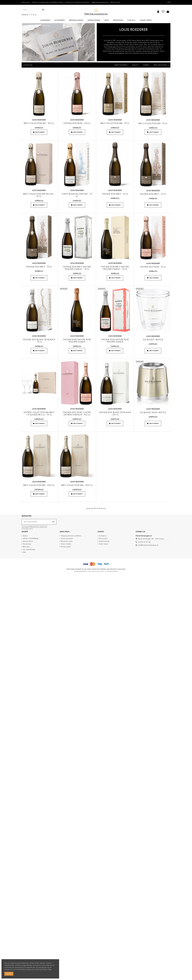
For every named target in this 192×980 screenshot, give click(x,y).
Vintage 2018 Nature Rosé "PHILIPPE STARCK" (77, 341)
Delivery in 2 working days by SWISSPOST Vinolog (48, 2)
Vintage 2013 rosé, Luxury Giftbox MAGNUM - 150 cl (77, 414)
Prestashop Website (112, 571)
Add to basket (39, 132)
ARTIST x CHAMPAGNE (31, 538)
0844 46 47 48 (115, 2)
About (25, 536)
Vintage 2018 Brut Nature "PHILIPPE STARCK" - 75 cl (115, 268)
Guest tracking (104, 541)
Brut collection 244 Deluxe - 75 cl (39, 195)
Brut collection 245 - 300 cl (39, 485)
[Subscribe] (53, 522)
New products (28, 541)
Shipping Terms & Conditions (71, 536)
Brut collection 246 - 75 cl (115, 123)
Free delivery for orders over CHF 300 (77, 2)
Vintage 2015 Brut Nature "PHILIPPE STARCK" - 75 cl (77, 268)
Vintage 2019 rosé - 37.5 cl (77, 123)
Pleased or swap (67, 541)
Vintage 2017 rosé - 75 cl (153, 267)
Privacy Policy (42, 969)
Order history (104, 544)
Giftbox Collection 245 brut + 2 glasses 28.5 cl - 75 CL (39, 414)
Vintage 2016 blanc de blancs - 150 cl (115, 414)
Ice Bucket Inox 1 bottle (153, 412)
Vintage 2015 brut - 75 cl (115, 194)
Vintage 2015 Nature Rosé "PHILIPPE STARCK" (115, 341)
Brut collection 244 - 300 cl (77, 485)
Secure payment (67, 538)
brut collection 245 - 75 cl (153, 123)
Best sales (26, 547)
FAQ (24, 552)
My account (103, 538)
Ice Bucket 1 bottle (153, 340)
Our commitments (29, 549)
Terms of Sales (66, 544)
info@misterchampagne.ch (100, 2)
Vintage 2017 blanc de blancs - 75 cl (39, 341)
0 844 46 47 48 (144, 542)
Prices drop (27, 544)
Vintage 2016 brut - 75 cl (153, 194)
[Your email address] (37, 522)
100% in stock (26, 2)
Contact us (103, 536)
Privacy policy (66, 547)
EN (169, 2)
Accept (9, 974)
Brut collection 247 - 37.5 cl (39, 123)
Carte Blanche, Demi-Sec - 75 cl (77, 195)
